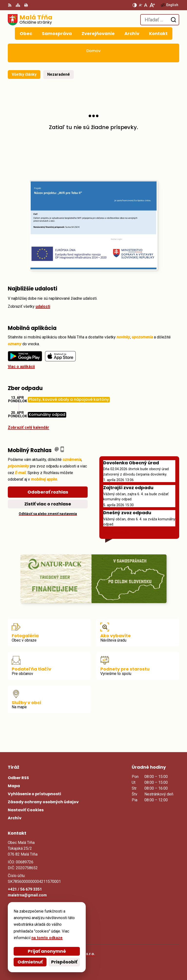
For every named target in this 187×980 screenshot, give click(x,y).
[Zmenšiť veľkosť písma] (140, 5)
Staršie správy (117, 532)
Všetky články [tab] (24, 74)
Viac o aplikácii (21, 367)
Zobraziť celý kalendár (28, 427)
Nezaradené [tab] (59, 74)
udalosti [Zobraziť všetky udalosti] (43, 306)
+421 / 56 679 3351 (25, 889)
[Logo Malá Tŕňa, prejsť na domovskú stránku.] (30, 20)
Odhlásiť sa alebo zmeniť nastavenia (48, 514)
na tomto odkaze (45, 938)
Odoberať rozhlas (48, 492)
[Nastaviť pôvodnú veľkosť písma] (146, 5)
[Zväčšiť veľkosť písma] (152, 5)
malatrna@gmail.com (27, 895)
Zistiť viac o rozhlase (48, 504)
